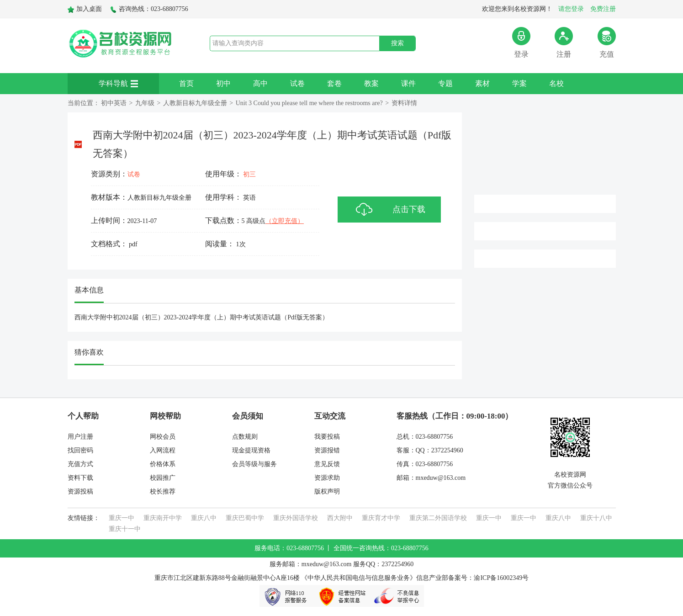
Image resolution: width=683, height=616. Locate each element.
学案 (519, 83)
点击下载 (409, 209)
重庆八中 (204, 518)
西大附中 (340, 518)
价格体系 (163, 464)
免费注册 (603, 9)
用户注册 (80, 437)
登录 (521, 42)
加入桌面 (85, 9)
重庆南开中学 (163, 518)
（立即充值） (285, 221)
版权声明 (327, 491)
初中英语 (114, 103)
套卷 (334, 83)
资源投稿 (80, 491)
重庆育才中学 (381, 518)
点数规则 (245, 437)
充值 (607, 42)
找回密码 (80, 450)
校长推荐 (163, 491)
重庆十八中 (596, 518)
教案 (371, 83)
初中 (223, 83)
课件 (408, 83)
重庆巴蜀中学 (245, 518)
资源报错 (327, 450)
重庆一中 (122, 518)
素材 (482, 83)
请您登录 (571, 9)
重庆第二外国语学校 (438, 518)
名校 (556, 83)
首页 (186, 83)
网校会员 (163, 437)
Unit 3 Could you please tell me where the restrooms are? (309, 103)
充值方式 (80, 464)
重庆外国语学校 (296, 518)
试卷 (297, 83)
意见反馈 (327, 464)
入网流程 (163, 450)
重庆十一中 (125, 529)
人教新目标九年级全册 (195, 103)
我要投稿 (327, 437)
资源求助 (327, 478)
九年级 (145, 103)
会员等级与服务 (254, 464)
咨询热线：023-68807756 (149, 9)
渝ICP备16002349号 (501, 578)
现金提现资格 (251, 450)
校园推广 (163, 478)
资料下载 (80, 478)
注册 (564, 42)
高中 (260, 83)
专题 (445, 83)
